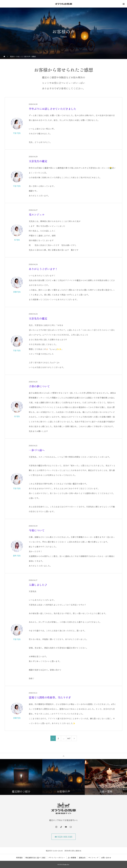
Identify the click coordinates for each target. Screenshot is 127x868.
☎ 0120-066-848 (63, 837)
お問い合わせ (106, 858)
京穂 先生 (17, 292)
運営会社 (82, 858)
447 (69, 738)
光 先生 (17, 240)
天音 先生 (17, 133)
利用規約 (19, 858)
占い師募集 (72, 858)
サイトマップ (93, 858)
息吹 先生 (17, 556)
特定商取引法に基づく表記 (35, 858)
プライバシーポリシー (57, 858)
